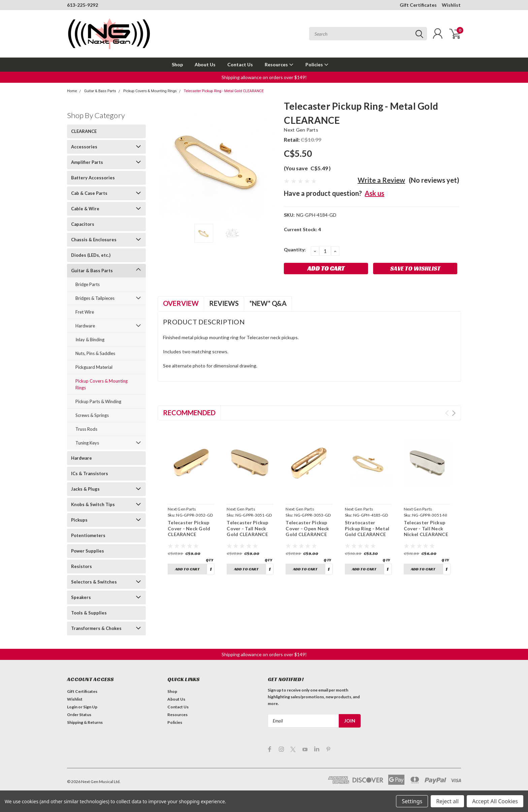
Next (454, 413)
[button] (264, 77)
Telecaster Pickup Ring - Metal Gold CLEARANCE (224, 91)
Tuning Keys (87, 443)
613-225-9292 (82, 5)
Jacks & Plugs (85, 489)
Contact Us (240, 64)
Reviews (224, 303)
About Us (205, 64)
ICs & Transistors (90, 473)
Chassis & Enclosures (94, 240)
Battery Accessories (93, 178)
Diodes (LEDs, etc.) (91, 255)
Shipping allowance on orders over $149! (264, 77)
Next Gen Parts (301, 130)
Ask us (374, 193)
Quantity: (295, 250)
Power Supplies (88, 551)
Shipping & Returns (85, 722)
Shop (177, 64)
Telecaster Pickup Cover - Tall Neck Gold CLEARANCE (247, 528)
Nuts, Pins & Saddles (95, 353)
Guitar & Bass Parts (100, 91)
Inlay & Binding (90, 340)
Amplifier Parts (87, 162)
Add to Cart (187, 569)
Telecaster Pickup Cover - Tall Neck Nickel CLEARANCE (426, 528)
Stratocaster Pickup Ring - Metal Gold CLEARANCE (367, 528)
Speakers (81, 597)
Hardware (85, 326)
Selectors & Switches (94, 582)
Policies (317, 64)
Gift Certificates (418, 5)
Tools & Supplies (89, 613)
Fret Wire (85, 312)
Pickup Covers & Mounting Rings (150, 91)
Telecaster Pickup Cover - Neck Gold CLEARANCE (189, 528)
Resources (279, 64)
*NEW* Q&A (268, 303)
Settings (412, 801)
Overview (181, 303)
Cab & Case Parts (89, 193)
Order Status (79, 715)
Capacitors (83, 224)
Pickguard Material (94, 367)
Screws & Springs (92, 415)
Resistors (81, 566)
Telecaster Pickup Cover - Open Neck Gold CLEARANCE (307, 528)
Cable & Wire (85, 209)
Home (72, 91)
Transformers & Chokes (96, 628)
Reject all (447, 801)
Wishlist (451, 5)
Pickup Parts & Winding (98, 401)
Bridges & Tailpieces (95, 298)
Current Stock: (302, 229)
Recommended (189, 413)
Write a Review (381, 180)
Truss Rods (86, 429)
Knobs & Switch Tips (93, 504)
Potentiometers (88, 535)
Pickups (79, 520)
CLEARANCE (84, 131)
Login (72, 707)
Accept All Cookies (495, 801)
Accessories (84, 147)
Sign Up (90, 707)
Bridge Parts (88, 284)
